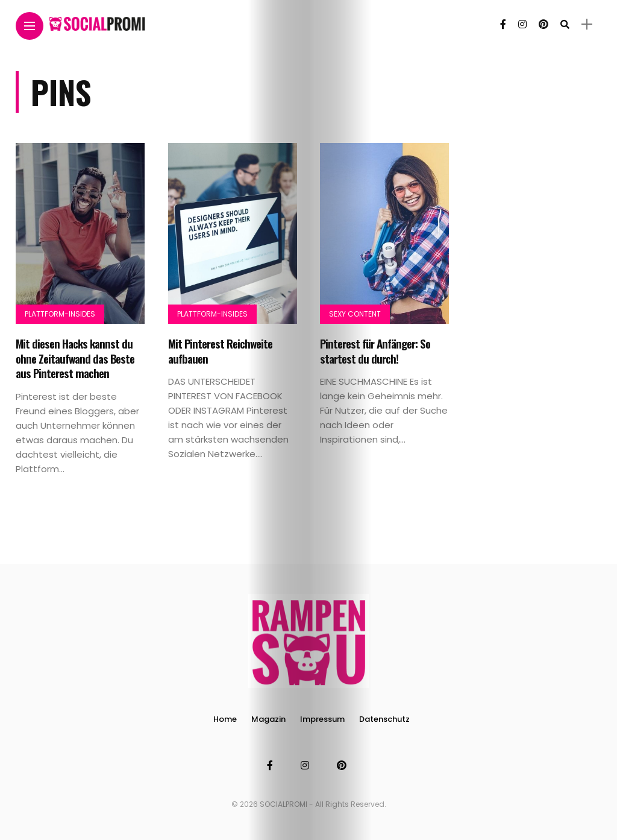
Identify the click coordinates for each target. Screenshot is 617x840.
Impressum (322, 719)
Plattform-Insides (60, 314)
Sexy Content (355, 314)
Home (225, 719)
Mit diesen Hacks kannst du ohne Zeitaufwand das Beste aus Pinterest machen (75, 358)
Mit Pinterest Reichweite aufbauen (220, 351)
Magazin (268, 719)
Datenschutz (384, 719)
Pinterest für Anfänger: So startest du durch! (375, 351)
